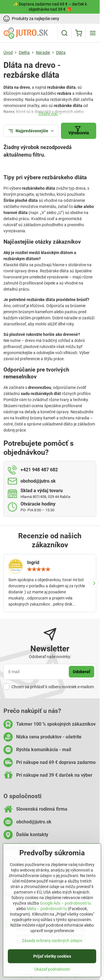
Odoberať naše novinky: (50, 657)
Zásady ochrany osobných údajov (52, 942)
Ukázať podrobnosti (52, 971)
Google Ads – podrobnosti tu (66, 905)
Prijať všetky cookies (52, 958)
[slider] (39, 569)
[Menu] (93, 33)
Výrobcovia (79, 131)
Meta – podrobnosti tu (47, 910)
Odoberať (81, 672)
